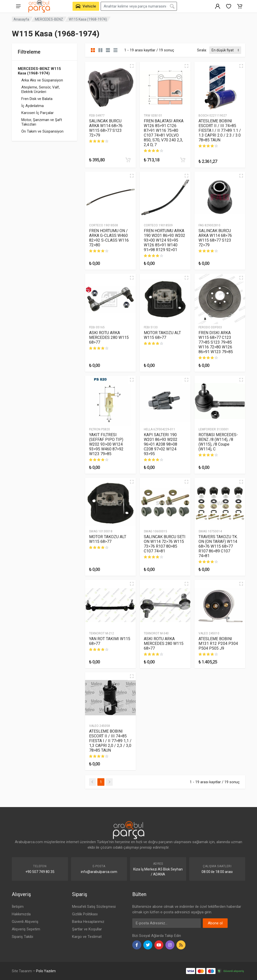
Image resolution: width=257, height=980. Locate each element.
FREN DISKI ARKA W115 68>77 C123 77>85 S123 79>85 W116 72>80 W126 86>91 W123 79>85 (216, 342)
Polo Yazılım (46, 971)
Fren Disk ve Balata (37, 99)
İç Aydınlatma (33, 106)
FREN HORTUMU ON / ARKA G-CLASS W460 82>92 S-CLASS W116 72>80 (109, 238)
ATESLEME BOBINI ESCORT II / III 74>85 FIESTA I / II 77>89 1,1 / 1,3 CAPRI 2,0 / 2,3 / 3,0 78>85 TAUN (110, 741)
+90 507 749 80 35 (40, 872)
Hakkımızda (21, 914)
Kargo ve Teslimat (87, 937)
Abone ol (215, 923)
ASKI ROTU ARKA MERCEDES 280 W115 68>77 (109, 337)
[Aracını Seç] (86, 6)
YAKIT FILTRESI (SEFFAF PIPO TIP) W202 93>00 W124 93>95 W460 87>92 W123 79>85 (106, 444)
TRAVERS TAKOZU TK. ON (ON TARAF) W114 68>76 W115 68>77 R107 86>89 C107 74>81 (218, 546)
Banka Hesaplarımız (88, 922)
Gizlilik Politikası (85, 914)
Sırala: (202, 50)
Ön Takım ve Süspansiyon (42, 131)
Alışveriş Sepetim (26, 929)
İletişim (18, 907)
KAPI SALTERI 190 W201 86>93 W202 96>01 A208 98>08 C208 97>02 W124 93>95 (161, 444)
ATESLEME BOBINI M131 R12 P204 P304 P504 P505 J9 (218, 644)
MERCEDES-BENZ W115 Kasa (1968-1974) (39, 71)
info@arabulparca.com (99, 872)
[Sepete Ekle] (128, 160)
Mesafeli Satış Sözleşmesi (94, 907)
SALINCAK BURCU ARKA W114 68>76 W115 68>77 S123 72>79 (106, 128)
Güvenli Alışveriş (25, 922)
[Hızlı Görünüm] (132, 66)
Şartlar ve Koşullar (87, 929)
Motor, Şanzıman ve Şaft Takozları (42, 122)
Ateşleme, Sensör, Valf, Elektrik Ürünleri (41, 89)
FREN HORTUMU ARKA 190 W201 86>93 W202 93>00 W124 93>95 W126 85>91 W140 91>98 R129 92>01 (165, 240)
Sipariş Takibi (22, 937)
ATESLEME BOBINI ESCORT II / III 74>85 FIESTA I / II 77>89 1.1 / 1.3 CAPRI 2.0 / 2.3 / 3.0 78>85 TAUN (220, 130)
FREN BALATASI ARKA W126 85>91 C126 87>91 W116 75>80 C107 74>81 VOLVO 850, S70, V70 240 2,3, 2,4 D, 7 (164, 133)
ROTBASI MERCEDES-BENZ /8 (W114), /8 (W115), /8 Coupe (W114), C (218, 442)
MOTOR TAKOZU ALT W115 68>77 (162, 335)
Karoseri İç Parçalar (38, 113)
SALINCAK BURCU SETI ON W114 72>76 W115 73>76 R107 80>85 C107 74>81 (165, 544)
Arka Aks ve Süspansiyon (42, 80)
